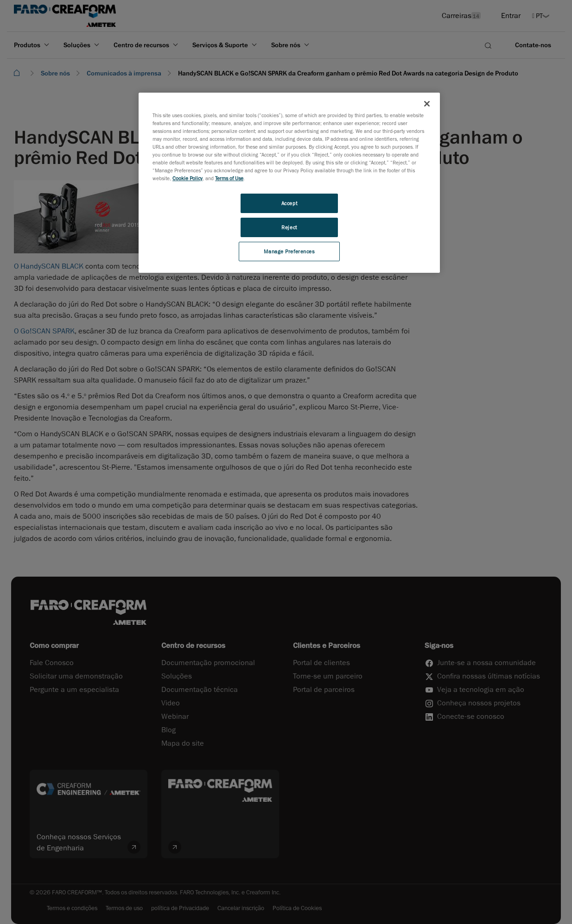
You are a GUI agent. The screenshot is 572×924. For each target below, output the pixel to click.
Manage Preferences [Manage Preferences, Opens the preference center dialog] (289, 251)
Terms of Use (229, 178)
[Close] (427, 104)
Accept (289, 203)
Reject (289, 227)
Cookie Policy (187, 178)
